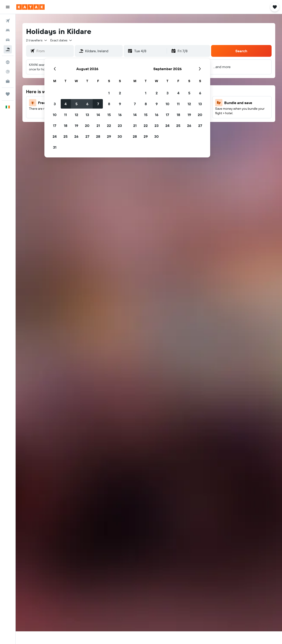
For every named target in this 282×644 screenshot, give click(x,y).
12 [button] (76, 115)
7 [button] (98, 104)
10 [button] (55, 115)
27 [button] (87, 136)
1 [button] (109, 93)
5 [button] (76, 104)
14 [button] (98, 115)
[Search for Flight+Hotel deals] (8, 49)
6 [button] (87, 104)
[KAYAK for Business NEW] (8, 81)
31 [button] (55, 147)
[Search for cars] (8, 40)
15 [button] (109, 115)
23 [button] (120, 126)
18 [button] (66, 126)
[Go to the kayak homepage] (30, 7)
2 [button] (120, 93)
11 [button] (65, 115)
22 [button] (109, 126)
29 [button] (109, 136)
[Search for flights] (8, 21)
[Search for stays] (8, 30)
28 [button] (98, 136)
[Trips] (8, 94)
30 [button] (120, 136)
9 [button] (120, 104)
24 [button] (55, 136)
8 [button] (109, 104)
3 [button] (55, 104)
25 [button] (65, 136)
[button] (8, 7)
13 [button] (87, 115)
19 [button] (76, 126)
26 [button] (76, 136)
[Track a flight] (8, 72)
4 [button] (66, 104)
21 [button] (98, 126)
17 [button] (55, 126)
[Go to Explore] (8, 62)
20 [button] (87, 126)
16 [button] (120, 115)
